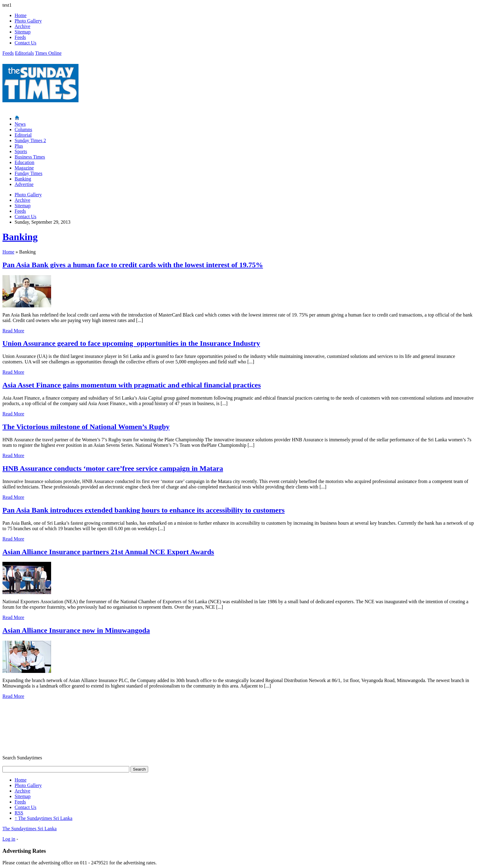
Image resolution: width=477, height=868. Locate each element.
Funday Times (28, 173)
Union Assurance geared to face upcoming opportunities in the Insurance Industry (131, 343)
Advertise (24, 184)
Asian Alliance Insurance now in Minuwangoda (76, 630)
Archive (23, 26)
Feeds (20, 37)
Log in (9, 839)
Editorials (24, 53)
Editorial (23, 135)
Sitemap (23, 32)
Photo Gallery (28, 21)
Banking (23, 179)
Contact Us (26, 43)
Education (24, 162)
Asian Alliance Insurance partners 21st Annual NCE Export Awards (108, 552)
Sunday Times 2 (30, 140)
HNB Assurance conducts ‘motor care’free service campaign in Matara (113, 468)
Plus (19, 146)
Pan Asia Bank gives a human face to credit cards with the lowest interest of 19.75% (133, 265)
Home (21, 15)
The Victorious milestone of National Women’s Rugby (86, 427)
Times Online (48, 53)
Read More (13, 331)
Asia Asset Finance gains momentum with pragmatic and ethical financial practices (132, 385)
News (20, 124)
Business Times (30, 157)
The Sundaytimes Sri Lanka (44, 818)
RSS (19, 813)
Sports (21, 151)
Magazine (24, 168)
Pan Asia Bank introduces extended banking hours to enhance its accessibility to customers (144, 510)
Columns (23, 129)
